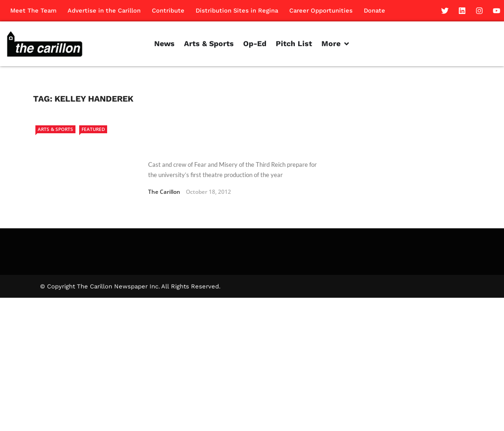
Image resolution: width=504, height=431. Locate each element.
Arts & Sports (55, 129)
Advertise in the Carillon (104, 10)
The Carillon (164, 192)
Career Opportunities (321, 10)
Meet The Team (33, 10)
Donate (375, 10)
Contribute (168, 10)
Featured (93, 129)
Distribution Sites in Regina (237, 10)
